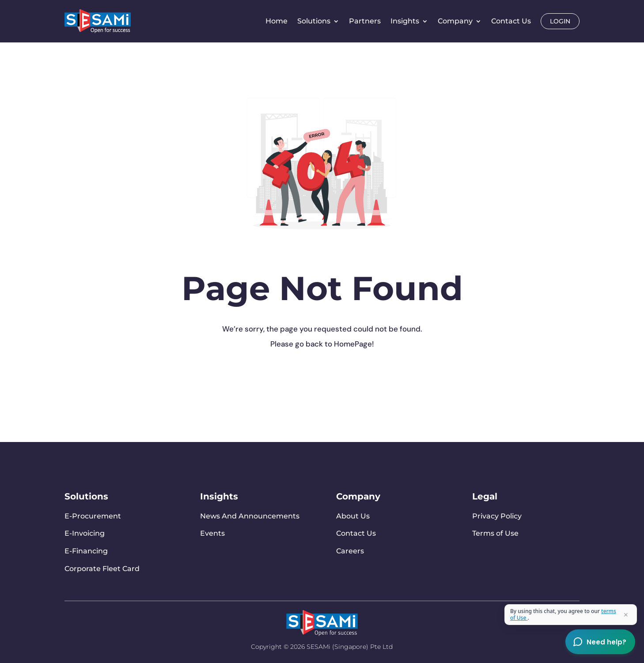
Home (277, 21)
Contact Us (511, 21)
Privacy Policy (497, 516)
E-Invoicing (85, 533)
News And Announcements (250, 516)
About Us (353, 516)
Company (455, 21)
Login (560, 21)
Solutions (314, 21)
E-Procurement (93, 516)
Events (212, 533)
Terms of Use (495, 533)
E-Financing (86, 551)
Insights (405, 21)
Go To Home (225, 378)
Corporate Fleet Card (102, 569)
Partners (365, 21)
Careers (350, 551)
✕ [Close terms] (626, 615)
